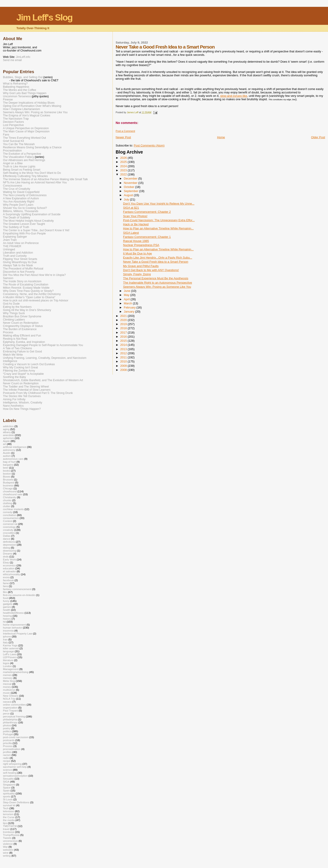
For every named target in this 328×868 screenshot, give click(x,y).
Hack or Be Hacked (136, 224)
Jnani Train (10, 240)
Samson (8, 278)
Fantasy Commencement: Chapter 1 (147, 237)
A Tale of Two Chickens (17, 348)
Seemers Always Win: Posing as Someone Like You (157, 287)
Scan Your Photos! (135, 216)
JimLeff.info (23, 57)
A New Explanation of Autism (21, 198)
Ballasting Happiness (16, 87)
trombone (9, 832)
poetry (7, 728)
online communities (14, 705)
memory (8, 678)
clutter (7, 506)
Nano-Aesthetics (13, 406)
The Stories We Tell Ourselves (22, 396)
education (9, 568)
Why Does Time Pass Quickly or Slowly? (28, 291)
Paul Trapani (10, 710)
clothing (8, 503)
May (127, 295)
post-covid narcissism (16, 737)
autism (7, 456)
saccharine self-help (15, 767)
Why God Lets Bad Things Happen (25, 93)
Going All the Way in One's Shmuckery (27, 310)
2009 (124, 366)
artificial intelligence (15, 447)
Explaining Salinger (15, 237)
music (6, 693)
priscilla (7, 743)
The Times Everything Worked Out (24, 138)
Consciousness (13, 186)
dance (7, 539)
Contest (8, 521)
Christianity (10, 497)
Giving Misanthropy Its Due (20, 262)
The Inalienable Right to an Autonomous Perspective (158, 283)
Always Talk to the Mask (18, 265)
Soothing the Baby (14, 377)
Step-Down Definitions (16, 802)
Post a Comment (125, 131)
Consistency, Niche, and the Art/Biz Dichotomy (32, 294)
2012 (124, 353)
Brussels (8, 479)
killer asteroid (11, 648)
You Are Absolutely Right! (19, 202)
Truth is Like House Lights (19, 167)
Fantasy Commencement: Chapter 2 (147, 212)
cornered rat (10, 524)
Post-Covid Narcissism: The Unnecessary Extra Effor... (159, 220)
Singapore (9, 785)
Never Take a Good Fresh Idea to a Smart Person (156, 262)
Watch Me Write (13, 355)
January (129, 312)
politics (7, 731)
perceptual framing (14, 716)
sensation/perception (15, 776)
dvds (6, 556)
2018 (124, 328)
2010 (124, 361)
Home (221, 137)
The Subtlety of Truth (16, 227)
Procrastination (12, 151)
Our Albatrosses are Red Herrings (24, 160)
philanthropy (10, 722)
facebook (8, 580)
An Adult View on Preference (21, 243)
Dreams (8, 553)
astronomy (9, 450)
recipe (7, 761)
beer (6, 468)
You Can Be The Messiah (19, 144)
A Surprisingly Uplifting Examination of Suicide (32, 214)
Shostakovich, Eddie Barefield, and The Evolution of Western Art (43, 380)
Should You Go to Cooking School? (25, 208)
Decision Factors (13, 122)
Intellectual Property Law (18, 633)
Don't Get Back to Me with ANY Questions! (151, 270)
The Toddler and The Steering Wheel (26, 387)
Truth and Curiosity (15, 256)
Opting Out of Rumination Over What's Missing (32, 106)
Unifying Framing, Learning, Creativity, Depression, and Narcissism (45, 358)
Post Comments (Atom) (149, 145)
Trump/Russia (11, 835)
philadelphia (10, 719)
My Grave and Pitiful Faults (141, 266)
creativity (8, 530)
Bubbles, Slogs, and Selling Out (23, 77)
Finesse (8, 100)
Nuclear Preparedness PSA (141, 245)
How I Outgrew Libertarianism (22, 109)
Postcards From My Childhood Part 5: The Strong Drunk (38, 393)
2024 (124, 166)
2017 (124, 333)
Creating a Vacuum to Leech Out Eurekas (29, 364)
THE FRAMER (12, 246)
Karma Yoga (10, 645)
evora (6, 577)
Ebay (6, 562)
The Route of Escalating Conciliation (26, 285)
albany (7, 432)
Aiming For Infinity (14, 399)
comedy (8, 512)
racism (7, 755)
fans (5, 586)
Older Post (318, 137)
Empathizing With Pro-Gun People (24, 234)
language (8, 651)
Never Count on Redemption (21, 323)
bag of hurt (9, 462)
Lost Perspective (13, 125)
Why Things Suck (14, 313)
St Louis (8, 799)
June (127, 291)
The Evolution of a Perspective (22, 154)
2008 (124, 370)
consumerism (11, 518)
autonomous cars (13, 459)
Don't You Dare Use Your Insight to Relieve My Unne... (159, 204)
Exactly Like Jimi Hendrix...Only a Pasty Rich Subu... (158, 258)
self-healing (10, 773)
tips (5, 823)
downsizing (10, 551)
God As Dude (11, 304)
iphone (7, 636)
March (128, 303)
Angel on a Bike (13, 163)
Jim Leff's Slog (44, 17)
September (131, 191)
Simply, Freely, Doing (137, 274)
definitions (9, 542)
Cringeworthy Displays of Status (23, 326)
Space (7, 787)
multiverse (9, 690)
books (6, 471)
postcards (9, 740)
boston (7, 474)
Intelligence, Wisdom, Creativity (23, 403)
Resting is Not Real (15, 339)
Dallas (7, 536)
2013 (124, 349)
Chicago (8, 488)
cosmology (9, 527)
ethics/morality (12, 574)
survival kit (9, 805)
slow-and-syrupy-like (234, 96)
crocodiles (9, 533)
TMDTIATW (10, 826)
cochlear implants (13, 509)
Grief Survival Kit (13, 141)
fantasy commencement (17, 589)
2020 (124, 320)
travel (6, 829)
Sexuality (8, 779)
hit (4, 622)
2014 (124, 345)
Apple (6, 441)
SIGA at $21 (131, 208)
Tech (6, 808)
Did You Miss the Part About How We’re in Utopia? (34, 275)
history (7, 619)
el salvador (9, 571)
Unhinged (9, 249)
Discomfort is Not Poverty (19, 272)
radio (6, 758)
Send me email (12, 60)
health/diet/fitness (13, 613)
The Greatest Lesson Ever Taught (24, 224)
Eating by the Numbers (17, 307)
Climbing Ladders (14, 320)
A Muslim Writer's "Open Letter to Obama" (29, 297)
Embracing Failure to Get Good (22, 352)
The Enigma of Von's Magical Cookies (27, 116)
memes (7, 675)
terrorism (8, 814)
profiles (7, 752)
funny (6, 601)
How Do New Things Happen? (22, 409)
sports (7, 796)
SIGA (6, 782)
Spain (6, 790)
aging (6, 429)
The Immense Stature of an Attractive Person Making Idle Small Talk (45, 179)
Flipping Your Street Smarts (20, 259)
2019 (124, 324)
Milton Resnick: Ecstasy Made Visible (26, 288)
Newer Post (123, 137)
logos (6, 663)
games (7, 607)
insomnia (8, 630)
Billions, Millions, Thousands (21, 211)
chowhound (10, 491)
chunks (7, 500)
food (6, 598)
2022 (124, 174)
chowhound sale (13, 494)
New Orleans (11, 696)
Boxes (7, 476)
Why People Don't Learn (18, 205)
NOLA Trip (9, 699)
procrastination (12, 749)
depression (9, 545)
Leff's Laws (10, 654)
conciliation (10, 515)
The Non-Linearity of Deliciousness (25, 195)
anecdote (8, 435)
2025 (124, 162)
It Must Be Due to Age (137, 253)
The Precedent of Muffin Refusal (23, 269)
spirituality (9, 793)
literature (8, 660)
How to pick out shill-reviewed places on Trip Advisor (36, 300)
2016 (124, 337)
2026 (124, 158)
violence (8, 844)
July (127, 199)
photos (7, 725)
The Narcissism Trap (16, 119)
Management (11, 669)
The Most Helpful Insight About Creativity (28, 221)
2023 (124, 170)
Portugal (8, 734)
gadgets (8, 604)
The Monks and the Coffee (19, 90)
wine (6, 853)
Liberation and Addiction (18, 253)
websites (8, 850)
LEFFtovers (10, 657)
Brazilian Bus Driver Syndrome (22, 316)
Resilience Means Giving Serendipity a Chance (32, 147)
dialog (6, 548)
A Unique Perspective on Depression (26, 128)
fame (6, 583)
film (5, 592)
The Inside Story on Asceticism (22, 281)
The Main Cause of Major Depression (26, 131)
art (5, 444)
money (7, 687)
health (7, 610)
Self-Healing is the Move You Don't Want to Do (32, 173)
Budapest (9, 482)
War (5, 847)
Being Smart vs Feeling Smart (22, 170)
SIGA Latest (131, 233)
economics (9, 565)
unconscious (10, 841)
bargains (8, 465)
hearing (7, 616)
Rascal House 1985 (136, 241)
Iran (5, 639)
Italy (5, 642)
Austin (7, 453)
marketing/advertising (16, 672)
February (130, 307)
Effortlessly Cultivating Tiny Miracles (25, 176)
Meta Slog (9, 681)
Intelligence (10, 361)
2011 (124, 357)
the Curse (9, 817)
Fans (6, 135)
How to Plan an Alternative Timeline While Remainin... (158, 228)
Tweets (7, 838)
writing (7, 856)
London (7, 666)
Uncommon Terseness (17, 96)
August (129, 195)
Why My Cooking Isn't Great (20, 367)
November (131, 183)
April (127, 299)
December (131, 178)
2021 (124, 316)
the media (9, 820)
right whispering (12, 764)
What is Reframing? (15, 84)
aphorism (8, 438)
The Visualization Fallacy (18, 157)
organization (10, 707)
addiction (8, 426)
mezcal (7, 684)
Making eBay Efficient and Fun (22, 336)
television (9, 811)
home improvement (14, 625)
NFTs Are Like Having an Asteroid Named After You (35, 182)
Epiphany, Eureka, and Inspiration (24, 342)
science (8, 770)
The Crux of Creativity (17, 189)
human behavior (13, 628)
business (8, 485)
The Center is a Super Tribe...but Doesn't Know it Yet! (36, 230)
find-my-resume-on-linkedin (19, 595)
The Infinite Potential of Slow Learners (27, 390)
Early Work (9, 559)
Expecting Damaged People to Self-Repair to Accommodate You (43, 345)
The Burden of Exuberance (20, 329)
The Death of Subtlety (17, 218)
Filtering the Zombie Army (19, 371)
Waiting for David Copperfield (21, 192)
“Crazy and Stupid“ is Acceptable (23, 374)
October (129, 187)
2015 (124, 341)
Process (8, 332)
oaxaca (7, 702)
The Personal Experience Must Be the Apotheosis (156, 278)
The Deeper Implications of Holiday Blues (29, 103)
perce (6, 713)
